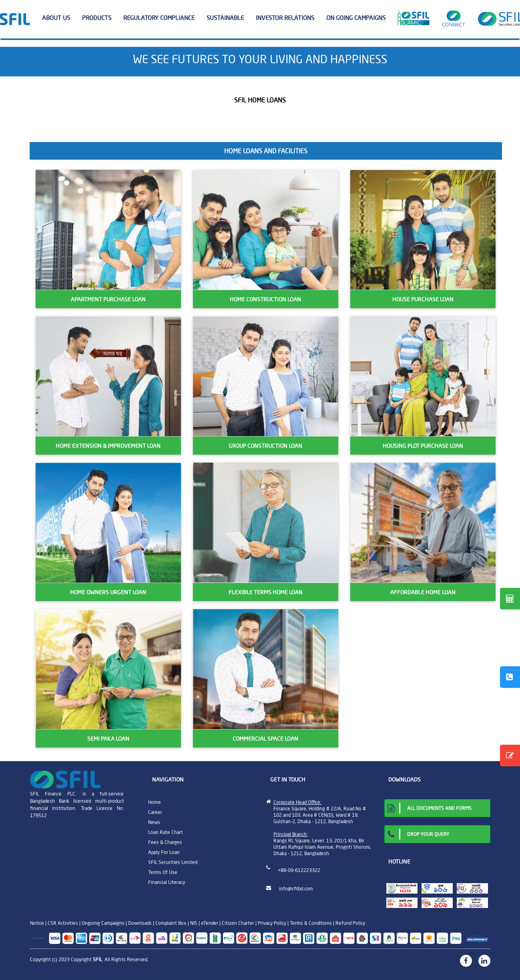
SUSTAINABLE (228, 18)
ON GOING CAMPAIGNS (356, 18)
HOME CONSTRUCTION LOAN (265, 299)
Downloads (140, 923)
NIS (194, 923)
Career (155, 812)
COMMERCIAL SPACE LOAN (265, 739)
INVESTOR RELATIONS (288, 18)
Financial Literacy (167, 882)
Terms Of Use (163, 872)
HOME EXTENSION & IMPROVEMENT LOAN (108, 446)
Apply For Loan (164, 852)
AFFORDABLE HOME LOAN (423, 592)
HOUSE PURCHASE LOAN (423, 299)
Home (155, 802)
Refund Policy (350, 923)
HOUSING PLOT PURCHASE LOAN (423, 446)
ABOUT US (59, 18)
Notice (37, 923)
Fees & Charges (165, 842)
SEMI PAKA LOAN (108, 739)
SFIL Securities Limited (173, 862)
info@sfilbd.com (296, 889)
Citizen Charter (238, 923)
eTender (210, 923)
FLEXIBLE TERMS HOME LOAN (266, 592)
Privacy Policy (272, 923)
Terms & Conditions (311, 923)
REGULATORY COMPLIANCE (162, 18)
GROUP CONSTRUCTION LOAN (265, 446)
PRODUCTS (100, 18)
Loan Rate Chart (166, 832)
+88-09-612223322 (299, 870)
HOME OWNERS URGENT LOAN (108, 592)
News (154, 822)
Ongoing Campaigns (103, 923)
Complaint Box (171, 923)
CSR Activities (63, 923)
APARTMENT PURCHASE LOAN (108, 299)
